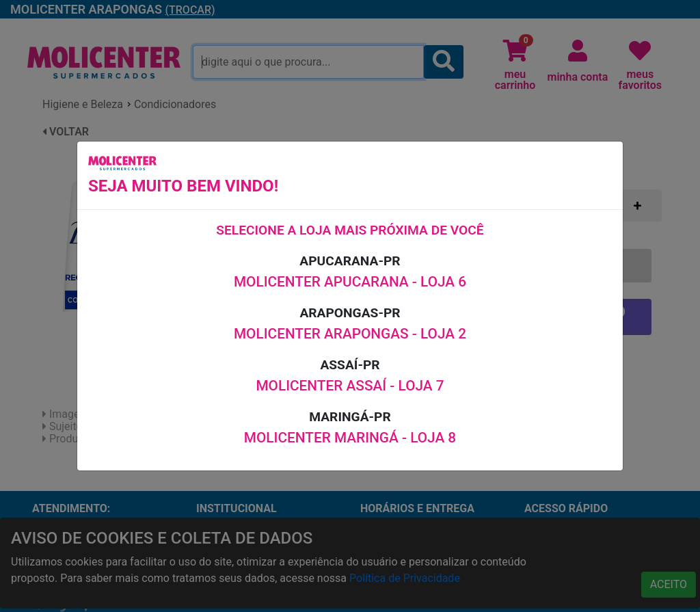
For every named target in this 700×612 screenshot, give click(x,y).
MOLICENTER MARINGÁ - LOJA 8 (350, 438)
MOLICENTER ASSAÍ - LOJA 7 (350, 386)
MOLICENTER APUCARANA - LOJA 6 (350, 282)
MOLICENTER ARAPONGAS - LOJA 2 (350, 334)
